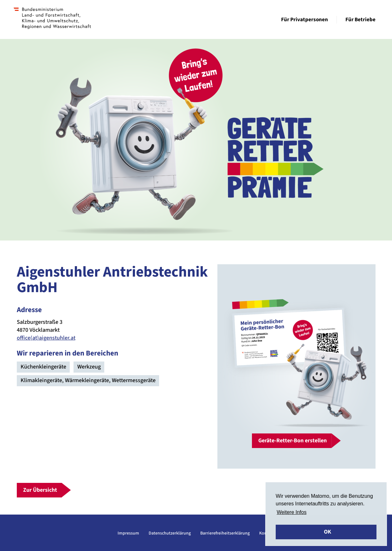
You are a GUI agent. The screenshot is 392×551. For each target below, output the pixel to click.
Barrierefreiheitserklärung (225, 533)
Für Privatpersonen (305, 20)
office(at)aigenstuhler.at (46, 338)
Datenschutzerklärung (170, 533)
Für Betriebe (360, 20)
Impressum (128, 533)
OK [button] (328, 532)
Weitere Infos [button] (292, 512)
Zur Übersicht (40, 490)
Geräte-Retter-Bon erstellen (292, 441)
